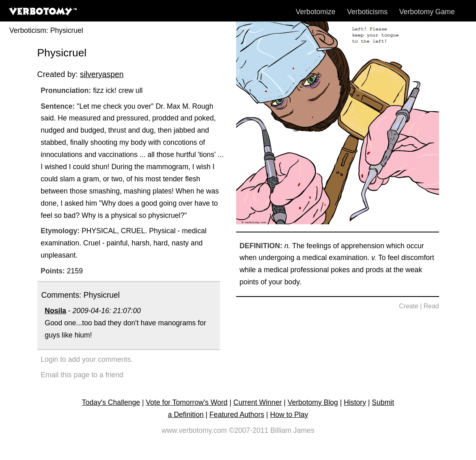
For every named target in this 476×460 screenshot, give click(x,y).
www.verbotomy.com (194, 430)
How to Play (289, 415)
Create (409, 306)
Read (431, 306)
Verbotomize (316, 12)
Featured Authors (237, 415)
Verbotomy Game (427, 12)
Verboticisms (367, 12)
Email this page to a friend (82, 375)
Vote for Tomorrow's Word (186, 402)
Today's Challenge (111, 402)
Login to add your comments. (87, 359)
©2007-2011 (249, 430)
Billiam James (292, 430)
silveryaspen (102, 74)
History (355, 402)
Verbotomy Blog (313, 402)
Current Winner (257, 402)
